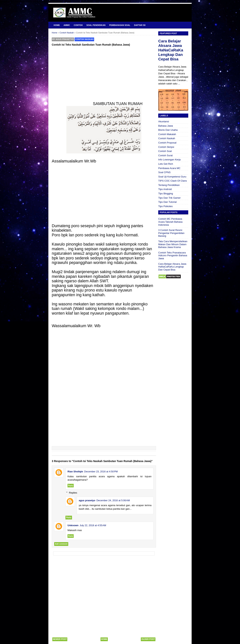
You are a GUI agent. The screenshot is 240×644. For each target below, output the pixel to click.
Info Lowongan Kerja (169, 160)
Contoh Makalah (167, 134)
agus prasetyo (87, 500)
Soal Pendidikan (96, 25)
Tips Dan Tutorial (167, 202)
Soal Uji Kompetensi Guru (172, 177)
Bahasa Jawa (166, 126)
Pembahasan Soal (120, 25)
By (63, 39)
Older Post (148, 639)
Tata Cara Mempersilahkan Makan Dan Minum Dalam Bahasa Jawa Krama (173, 244)
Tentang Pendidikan (169, 185)
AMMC (67, 25)
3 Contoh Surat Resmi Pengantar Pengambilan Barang (171, 233)
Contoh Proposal (167, 143)
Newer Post (60, 639)
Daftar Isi (140, 25)
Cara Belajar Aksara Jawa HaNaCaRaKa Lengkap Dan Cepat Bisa (171, 50)
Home (57, 25)
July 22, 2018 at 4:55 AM (93, 525)
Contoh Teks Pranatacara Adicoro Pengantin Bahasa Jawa (173, 255)
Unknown (73, 525)
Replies (73, 493)
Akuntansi (164, 121)
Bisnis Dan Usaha (168, 130)
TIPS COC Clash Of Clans (172, 181)
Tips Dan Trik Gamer (169, 198)
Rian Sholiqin (75, 472)
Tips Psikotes (165, 206)
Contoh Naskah (84, 39)
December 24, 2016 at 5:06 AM (113, 500)
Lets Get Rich (166, 164)
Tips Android (165, 189)
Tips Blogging (166, 194)
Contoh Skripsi (166, 147)
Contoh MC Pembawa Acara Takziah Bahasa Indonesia (170, 222)
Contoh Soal (165, 151)
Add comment (61, 544)
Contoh (78, 25)
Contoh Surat (165, 155)
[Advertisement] (104, 75)
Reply (71, 486)
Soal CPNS (164, 172)
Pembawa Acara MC (169, 168)
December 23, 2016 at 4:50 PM (101, 472)
